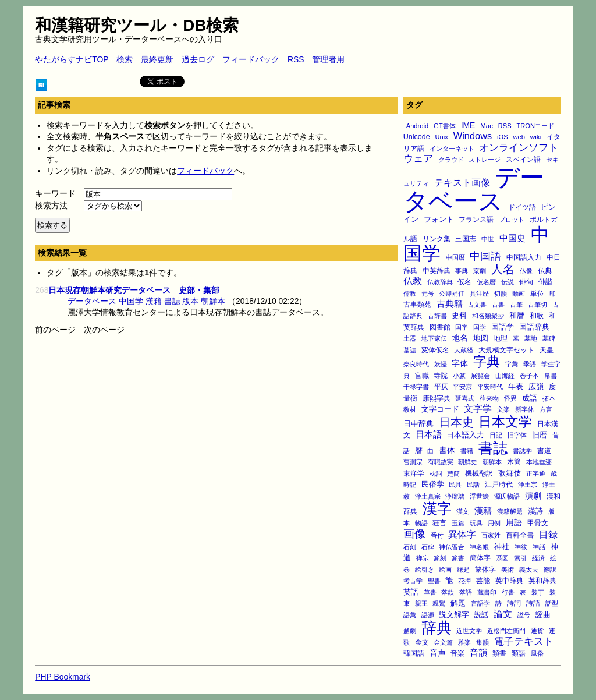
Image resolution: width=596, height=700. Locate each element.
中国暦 (455, 257)
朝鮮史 (468, 462)
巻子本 (529, 376)
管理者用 (328, 59)
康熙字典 (437, 398)
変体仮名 (435, 350)
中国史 (512, 238)
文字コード (440, 409)
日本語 (429, 434)
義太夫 (529, 570)
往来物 (489, 398)
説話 (481, 615)
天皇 (547, 350)
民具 (455, 485)
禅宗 (423, 558)
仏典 (545, 271)
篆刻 (440, 558)
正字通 (536, 473)
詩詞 (514, 603)
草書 (430, 592)
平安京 (462, 387)
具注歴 (479, 294)
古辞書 (437, 316)
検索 (125, 59)
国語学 (503, 327)
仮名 (464, 282)
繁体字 (485, 570)
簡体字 (480, 558)
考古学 (413, 581)
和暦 (517, 315)
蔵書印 (487, 592)
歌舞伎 (510, 473)
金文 (422, 642)
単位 (537, 293)
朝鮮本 (492, 462)
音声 (438, 653)
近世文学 (469, 631)
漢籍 (483, 510)
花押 (464, 581)
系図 (502, 558)
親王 (421, 603)
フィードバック (251, 59)
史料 (459, 315)
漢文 (463, 511)
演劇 (533, 496)
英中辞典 (509, 581)
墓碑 (549, 338)
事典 (462, 271)
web (519, 137)
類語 (519, 653)
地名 (460, 338)
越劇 (410, 631)
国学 (480, 327)
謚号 (524, 615)
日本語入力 (465, 435)
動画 (519, 294)
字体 (460, 363)
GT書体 (445, 126)
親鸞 (439, 603)
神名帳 (479, 547)
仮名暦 (486, 282)
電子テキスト (524, 641)
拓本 (549, 398)
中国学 (131, 301)
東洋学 (414, 473)
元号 (428, 294)
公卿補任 (452, 294)
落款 (448, 592)
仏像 (526, 271)
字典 (487, 362)
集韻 (483, 642)
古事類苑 (417, 304)
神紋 (521, 547)
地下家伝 (434, 338)
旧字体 (517, 435)
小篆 (459, 376)
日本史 (456, 422)
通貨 (537, 631)
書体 (447, 450)
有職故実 (441, 462)
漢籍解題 (510, 511)
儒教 (410, 294)
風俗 (537, 653)
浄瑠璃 (455, 496)
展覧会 (480, 376)
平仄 (441, 386)
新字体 (525, 409)
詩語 (533, 603)
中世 (488, 239)
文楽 (503, 409)
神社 (502, 547)
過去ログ (198, 59)
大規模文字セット (506, 350)
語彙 (410, 615)
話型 (552, 603)
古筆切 (538, 305)
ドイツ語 (522, 207)
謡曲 (543, 615)
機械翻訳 (479, 473)
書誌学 (522, 451)
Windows (473, 136)
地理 (501, 338)
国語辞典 (534, 327)
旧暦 (540, 435)
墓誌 (410, 350)
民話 (473, 485)
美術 (508, 570)
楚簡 (453, 473)
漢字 (437, 508)
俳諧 (545, 282)
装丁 (538, 592)
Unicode (417, 137)
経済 (538, 558)
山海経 (505, 376)
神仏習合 (452, 547)
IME (468, 125)
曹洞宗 (413, 462)
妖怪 (441, 364)
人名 (503, 269)
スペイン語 (523, 160)
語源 (428, 615)
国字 (462, 327)
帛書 (551, 376)
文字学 (478, 408)
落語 (466, 592)
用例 (494, 523)
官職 (422, 376)
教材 (410, 409)
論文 (503, 614)
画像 (414, 534)
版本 (190, 301)
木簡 (514, 462)
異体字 (462, 534)
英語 (411, 592)
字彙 (512, 364)
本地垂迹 (539, 462)
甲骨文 (538, 523)
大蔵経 (464, 350)
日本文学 (505, 422)
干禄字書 (416, 387)
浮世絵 (479, 496)
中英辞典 (437, 271)
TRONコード (535, 126)
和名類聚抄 (488, 316)
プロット (512, 220)
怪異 (510, 398)
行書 (508, 592)
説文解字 (454, 615)
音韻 (478, 653)
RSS (296, 59)
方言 (546, 409)
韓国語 (414, 653)
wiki (536, 137)
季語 (530, 364)
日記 (496, 435)
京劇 (480, 271)
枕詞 (436, 473)
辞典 (437, 628)
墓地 (531, 338)
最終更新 (157, 59)
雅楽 (464, 642)
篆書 (458, 558)
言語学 (480, 603)
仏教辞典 (440, 282)
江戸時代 (499, 484)
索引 (520, 558)
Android (417, 126)
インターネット (452, 149)
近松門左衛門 (506, 631)
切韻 (501, 294)
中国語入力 (524, 257)
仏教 (413, 281)
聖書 (434, 581)
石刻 (410, 547)
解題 (458, 603)
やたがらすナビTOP (72, 59)
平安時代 (490, 387)
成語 (530, 398)
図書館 (440, 327)
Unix (442, 137)
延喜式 (465, 398)
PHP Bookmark (63, 677)
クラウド (451, 160)
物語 (421, 523)
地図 (481, 338)
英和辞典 (542, 581)
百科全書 (520, 535)
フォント (439, 219)
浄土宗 (528, 485)
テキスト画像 (462, 183)
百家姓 (491, 535)
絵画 (445, 570)
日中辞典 (418, 424)
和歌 (537, 315)
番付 (437, 535)
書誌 (493, 448)
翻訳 (550, 570)
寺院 (441, 376)
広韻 (536, 387)
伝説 (508, 282)
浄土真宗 (428, 496)
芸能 (483, 580)
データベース (474, 190)
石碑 (428, 547)
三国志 (466, 239)
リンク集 (437, 238)
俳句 (526, 282)
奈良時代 (416, 364)
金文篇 (443, 642)
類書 (499, 653)
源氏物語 (507, 496)
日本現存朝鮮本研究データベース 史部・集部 (134, 290)
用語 (514, 522)
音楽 (457, 653)
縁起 (463, 570)
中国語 (485, 256)
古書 (498, 305)
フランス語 (476, 220)
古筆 (516, 305)
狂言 (439, 523)
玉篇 (458, 523)
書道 (544, 451)
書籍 (467, 451)
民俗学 (433, 484)
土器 (410, 338)
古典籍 (450, 304)
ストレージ (485, 160)
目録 (548, 534)
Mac (487, 126)
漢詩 (535, 511)
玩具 (476, 523)
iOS (503, 137)
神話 (539, 547)
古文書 (477, 305)
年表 (516, 386)
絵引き (425, 570)
